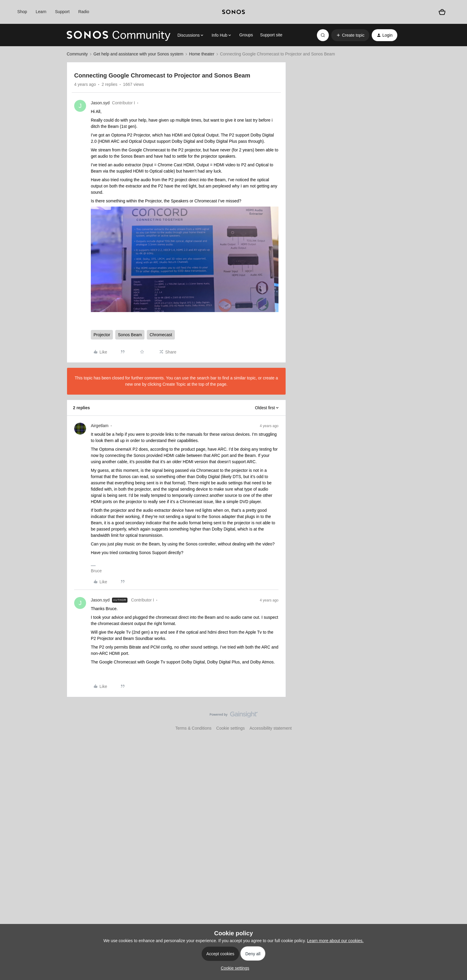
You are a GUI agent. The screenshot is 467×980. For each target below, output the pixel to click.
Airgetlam (100, 426)
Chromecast (161, 335)
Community (77, 54)
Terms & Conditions (193, 728)
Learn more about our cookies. (335, 941)
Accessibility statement (271, 728)
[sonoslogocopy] (233, 12)
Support (62, 12)
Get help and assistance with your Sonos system (138, 54)
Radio (84, 12)
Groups (246, 35)
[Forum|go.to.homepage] (119, 35)
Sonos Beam (130, 335)
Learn (41, 12)
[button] (350, 35)
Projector (102, 335)
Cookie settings (231, 728)
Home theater (202, 54)
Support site (271, 35)
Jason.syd (100, 103)
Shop (22, 12)
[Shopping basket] (442, 12)
